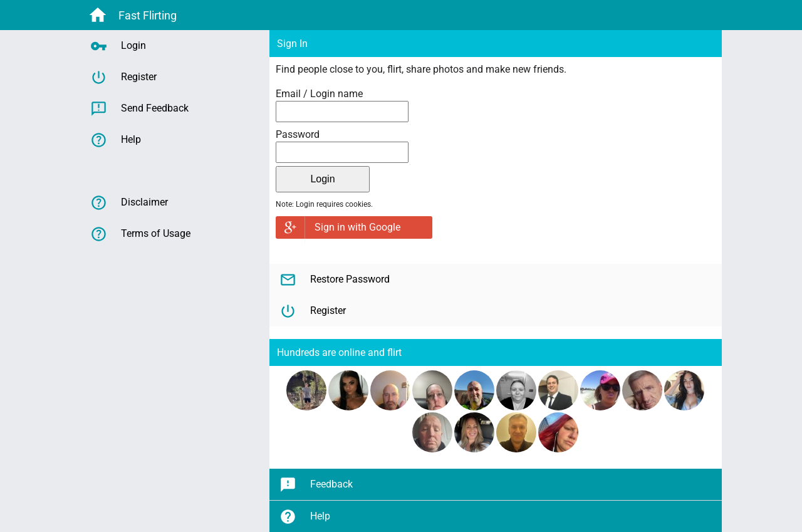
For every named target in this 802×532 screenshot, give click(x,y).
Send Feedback (139, 109)
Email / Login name (319, 94)
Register (313, 311)
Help (305, 517)
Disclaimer (129, 203)
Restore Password (335, 280)
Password (298, 134)
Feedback (316, 485)
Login (118, 46)
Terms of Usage (140, 234)
